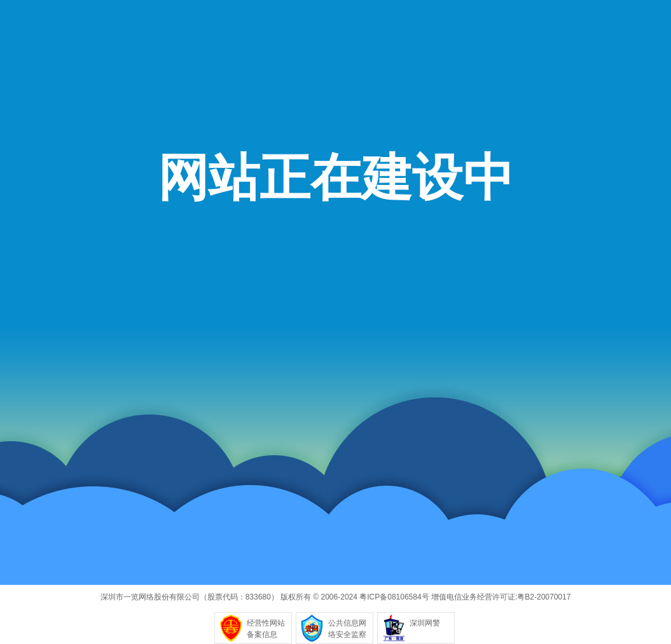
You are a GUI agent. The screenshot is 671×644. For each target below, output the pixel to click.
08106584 (404, 597)
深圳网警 (425, 623)
